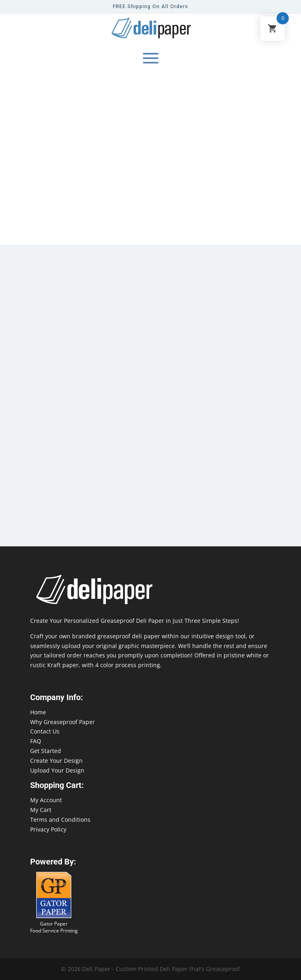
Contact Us (45, 731)
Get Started (46, 751)
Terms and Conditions (60, 820)
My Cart (41, 810)
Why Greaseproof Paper (63, 722)
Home (38, 712)
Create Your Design (56, 761)
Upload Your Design (57, 770)
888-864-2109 (18, 964)
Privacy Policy (48, 829)
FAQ (36, 741)
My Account (46, 800)
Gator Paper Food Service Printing (54, 927)
